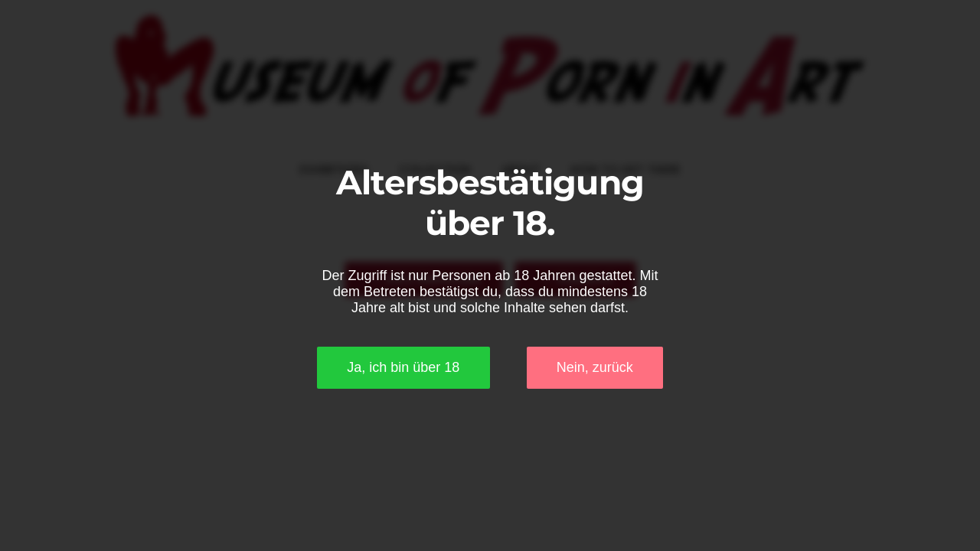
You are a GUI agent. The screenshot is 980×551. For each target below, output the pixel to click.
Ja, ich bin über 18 (403, 367)
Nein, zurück (595, 367)
